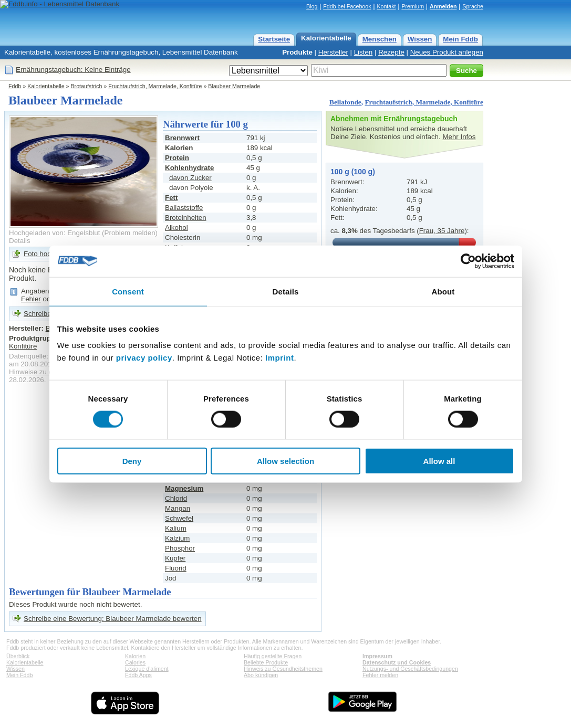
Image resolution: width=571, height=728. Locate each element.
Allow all (439, 461)
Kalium (176, 528)
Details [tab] (286, 291)
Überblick (18, 656)
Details (20, 241)
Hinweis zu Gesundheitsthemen (283, 669)
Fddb (15, 86)
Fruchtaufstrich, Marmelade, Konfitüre (155, 86)
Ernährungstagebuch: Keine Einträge (73, 70)
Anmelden (443, 6)
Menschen (380, 39)
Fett (171, 198)
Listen (364, 52)
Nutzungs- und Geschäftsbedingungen (410, 669)
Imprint (279, 358)
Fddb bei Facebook (347, 6)
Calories (135, 662)
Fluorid (176, 568)
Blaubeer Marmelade (234, 86)
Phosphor (180, 548)
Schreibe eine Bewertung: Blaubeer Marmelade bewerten (113, 619)
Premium (413, 6)
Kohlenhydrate (189, 168)
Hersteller (333, 52)
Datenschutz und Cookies (397, 662)
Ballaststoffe (184, 208)
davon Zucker (190, 178)
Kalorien (135, 656)
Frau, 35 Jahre (442, 231)
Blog (312, 6)
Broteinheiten (186, 218)
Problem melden (130, 233)
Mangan (178, 508)
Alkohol (177, 228)
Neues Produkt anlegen (447, 52)
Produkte (297, 52)
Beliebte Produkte (266, 662)
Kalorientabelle (326, 38)
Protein (177, 158)
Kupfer (175, 558)
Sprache (473, 6)
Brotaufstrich (87, 86)
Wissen (420, 39)
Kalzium (177, 538)
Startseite (274, 39)
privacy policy (144, 358)
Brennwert (182, 138)
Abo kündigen (261, 675)
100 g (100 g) (353, 172)
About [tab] (443, 291)
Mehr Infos (459, 137)
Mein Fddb (460, 39)
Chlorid (176, 498)
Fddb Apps (138, 675)
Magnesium (184, 488)
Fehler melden (380, 675)
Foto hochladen (48, 254)
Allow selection (285, 461)
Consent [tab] (128, 291)
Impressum (377, 656)
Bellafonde (345, 102)
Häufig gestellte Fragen (273, 656)
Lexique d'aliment (147, 669)
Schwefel (179, 518)
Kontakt (386, 6)
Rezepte (391, 52)
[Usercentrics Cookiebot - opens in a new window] (468, 261)
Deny (132, 461)
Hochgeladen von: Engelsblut (54, 233)
